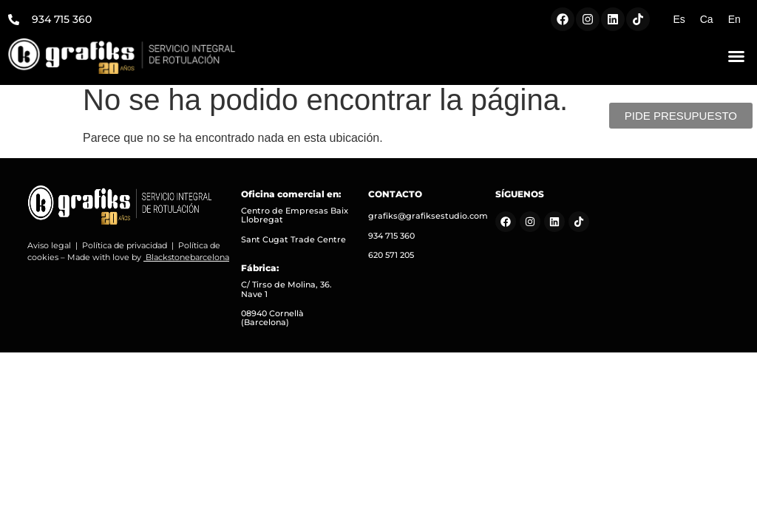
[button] (736, 56)
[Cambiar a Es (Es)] (679, 19)
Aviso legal (49, 253)
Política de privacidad (125, 253)
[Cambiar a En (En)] (734, 19)
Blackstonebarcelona (187, 266)
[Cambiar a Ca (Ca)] (707, 19)
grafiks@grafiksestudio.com (428, 225)
